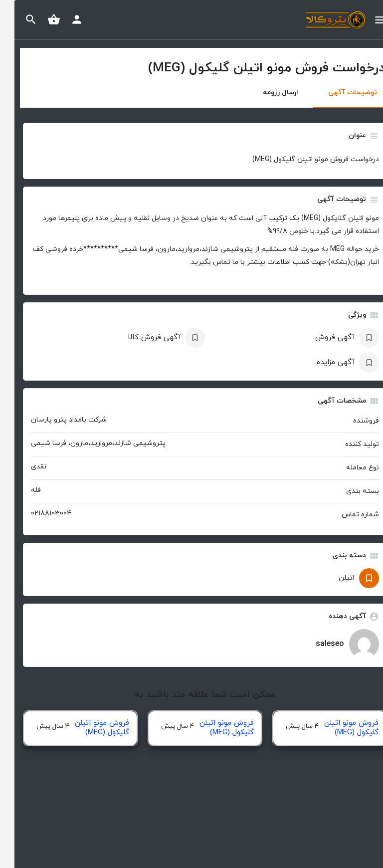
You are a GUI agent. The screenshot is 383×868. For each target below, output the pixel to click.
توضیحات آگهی (338, 93)
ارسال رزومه (266, 93)
